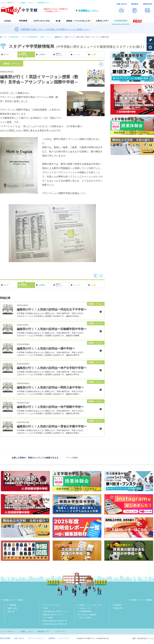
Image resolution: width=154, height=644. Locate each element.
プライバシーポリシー (36, 638)
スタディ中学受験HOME (10, 37)
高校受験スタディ (44, 3)
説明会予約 (119, 608)
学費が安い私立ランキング (53, 615)
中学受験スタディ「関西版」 (13, 600)
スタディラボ (60, 631)
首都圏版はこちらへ (89, 11)
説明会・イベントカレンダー (91, 605)
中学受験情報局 (85, 611)
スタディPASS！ (86, 618)
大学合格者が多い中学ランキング (55, 611)
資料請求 (118, 605)
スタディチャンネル (52, 605)
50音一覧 (11, 611)
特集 (46, 608)
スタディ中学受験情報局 (29, 37)
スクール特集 (48, 618)
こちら (83, 193)
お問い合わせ (19, 638)
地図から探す (13, 608)
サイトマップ (64, 638)
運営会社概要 (5, 638)
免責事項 (52, 638)
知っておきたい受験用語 (87, 615)
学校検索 (13, 605)
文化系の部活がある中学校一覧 (55, 624)
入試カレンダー (85, 608)
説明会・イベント (46, 37)
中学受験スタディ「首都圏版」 (142, 600)
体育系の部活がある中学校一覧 (55, 621)
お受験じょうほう (27, 3)
